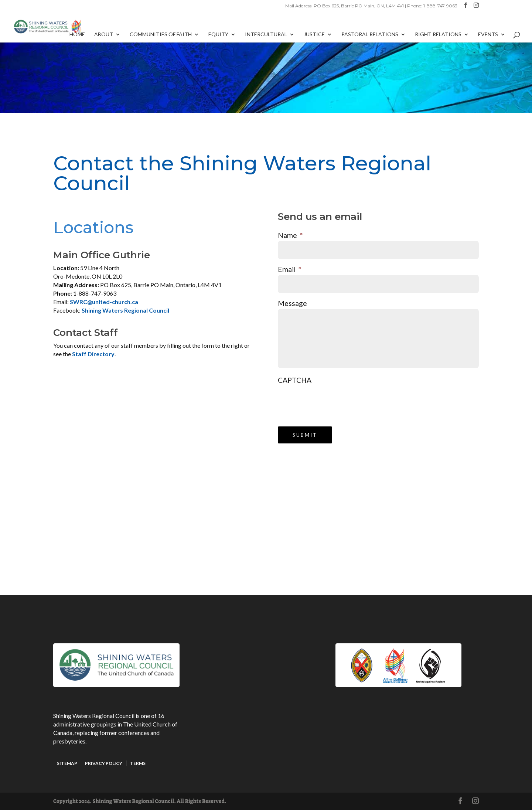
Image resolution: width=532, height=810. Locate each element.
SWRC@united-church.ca (104, 302)
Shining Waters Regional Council (125, 310)
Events (488, 35)
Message (292, 303)
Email (289, 269)
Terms (138, 763)
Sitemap (67, 763)
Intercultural (266, 35)
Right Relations (438, 35)
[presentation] (334, 400)
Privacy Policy (104, 763)
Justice (314, 35)
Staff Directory (93, 354)
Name (290, 235)
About (104, 35)
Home (77, 35)
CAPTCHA (295, 380)
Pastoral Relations (370, 35)
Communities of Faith (161, 35)
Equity (218, 35)
